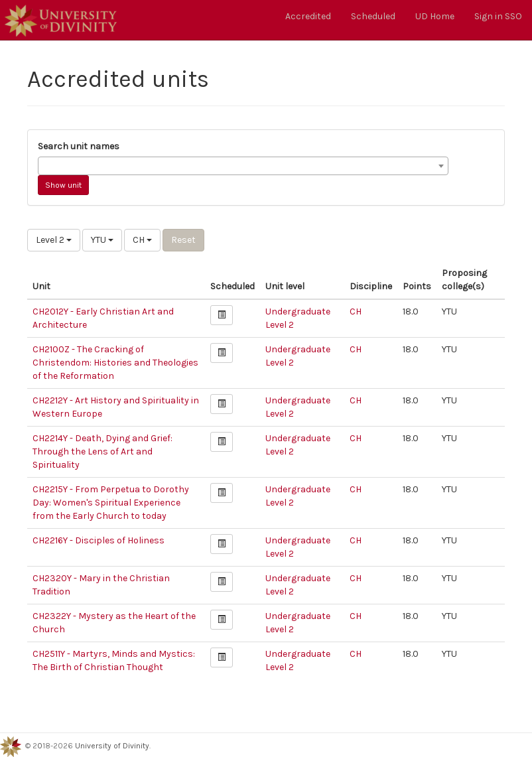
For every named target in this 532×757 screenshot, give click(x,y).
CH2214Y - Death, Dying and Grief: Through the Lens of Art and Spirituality (102, 451)
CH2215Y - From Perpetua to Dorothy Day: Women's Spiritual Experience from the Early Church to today (111, 503)
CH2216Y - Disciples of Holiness (99, 540)
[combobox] (243, 166)
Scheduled (373, 16)
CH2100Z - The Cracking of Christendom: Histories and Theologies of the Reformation (115, 363)
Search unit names (79, 146)
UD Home (435, 16)
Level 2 (54, 240)
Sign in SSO (498, 16)
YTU (102, 240)
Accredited (308, 16)
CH (142, 240)
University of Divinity (112, 746)
